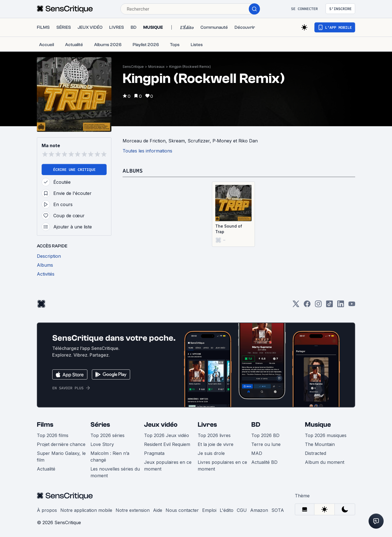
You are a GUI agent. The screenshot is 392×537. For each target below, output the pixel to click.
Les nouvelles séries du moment (115, 472)
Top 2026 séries (107, 435)
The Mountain (320, 444)
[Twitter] (296, 306)
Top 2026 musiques (326, 435)
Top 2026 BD (265, 435)
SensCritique (133, 67)
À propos (47, 510)
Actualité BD (264, 462)
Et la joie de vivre (216, 444)
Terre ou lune (266, 444)
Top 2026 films (53, 435)
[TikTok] (329, 306)
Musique (318, 425)
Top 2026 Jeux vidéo (167, 435)
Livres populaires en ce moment (222, 466)
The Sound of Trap (229, 229)
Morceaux (156, 67)
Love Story (102, 444)
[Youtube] (352, 306)
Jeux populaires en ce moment (168, 466)
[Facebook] (307, 306)
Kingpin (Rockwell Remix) (190, 67)
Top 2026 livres (214, 435)
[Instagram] (318, 306)
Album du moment (325, 462)
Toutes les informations (147, 151)
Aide (158, 510)
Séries (100, 425)
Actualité (46, 469)
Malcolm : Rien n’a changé (110, 457)
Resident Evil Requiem (167, 444)
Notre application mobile (86, 510)
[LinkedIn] (341, 306)
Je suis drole (211, 453)
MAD (257, 453)
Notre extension (133, 510)
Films (45, 425)
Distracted (315, 453)
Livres (207, 425)
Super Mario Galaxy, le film (61, 457)
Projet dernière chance (61, 444)
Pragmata (154, 453)
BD (256, 425)
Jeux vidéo (161, 425)
